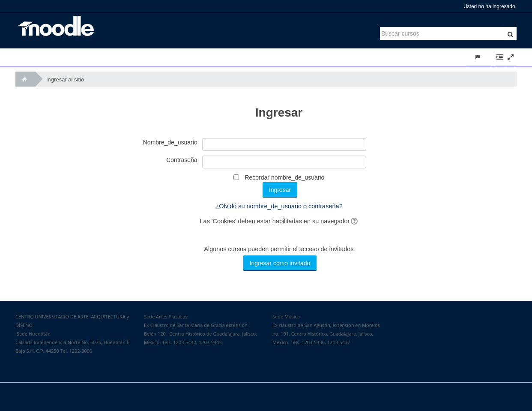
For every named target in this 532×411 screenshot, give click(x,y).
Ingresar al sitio (65, 79)
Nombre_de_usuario (170, 142)
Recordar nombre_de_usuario (284, 177)
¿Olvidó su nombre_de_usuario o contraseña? (279, 206)
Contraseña (182, 160)
